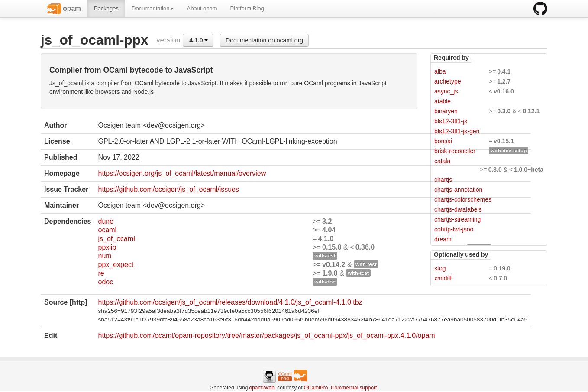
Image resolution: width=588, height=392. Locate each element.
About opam (202, 8)
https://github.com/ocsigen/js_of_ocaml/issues (168, 189)
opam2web (262, 388)
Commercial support (354, 388)
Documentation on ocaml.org (264, 40)
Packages (106, 8)
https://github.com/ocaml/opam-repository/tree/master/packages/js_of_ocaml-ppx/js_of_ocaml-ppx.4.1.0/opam (266, 336)
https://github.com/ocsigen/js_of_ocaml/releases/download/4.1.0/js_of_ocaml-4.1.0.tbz (230, 302)
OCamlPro (316, 388)
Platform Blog (247, 8)
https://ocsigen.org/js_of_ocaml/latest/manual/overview (182, 173)
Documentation (153, 8)
